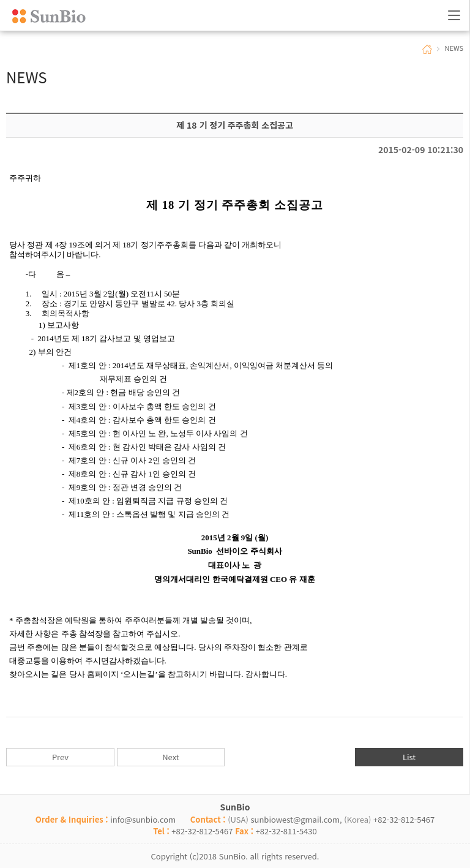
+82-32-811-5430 (286, 831)
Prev (60, 757)
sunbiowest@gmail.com (295, 819)
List (409, 757)
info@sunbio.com (143, 819)
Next (170, 757)
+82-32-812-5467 (404, 819)
